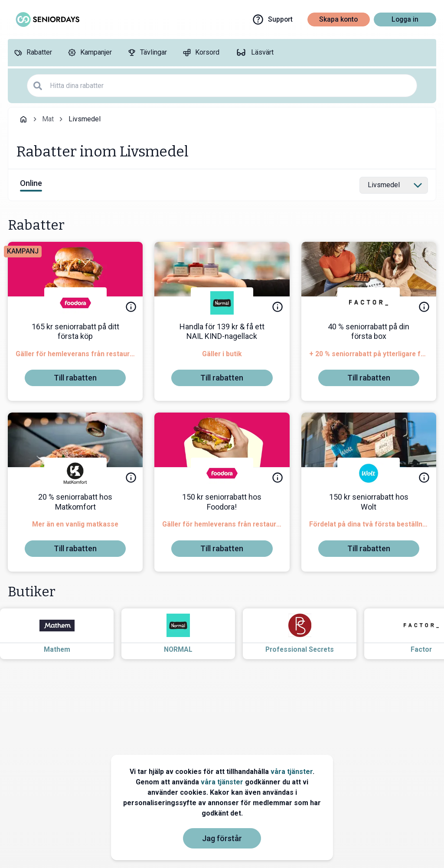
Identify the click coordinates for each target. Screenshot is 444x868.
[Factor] (369, 303)
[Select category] (394, 185)
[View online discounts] (31, 185)
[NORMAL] (222, 303)
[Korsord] (201, 53)
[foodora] (75, 303)
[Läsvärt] (254, 53)
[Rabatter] (33, 53)
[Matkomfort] (75, 473)
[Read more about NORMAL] (186, 634)
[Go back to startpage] (23, 119)
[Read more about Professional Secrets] (307, 634)
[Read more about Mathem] (65, 634)
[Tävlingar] (147, 53)
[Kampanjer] (90, 53)
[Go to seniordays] (47, 20)
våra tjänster (292, 772)
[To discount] (75, 378)
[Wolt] (369, 473)
